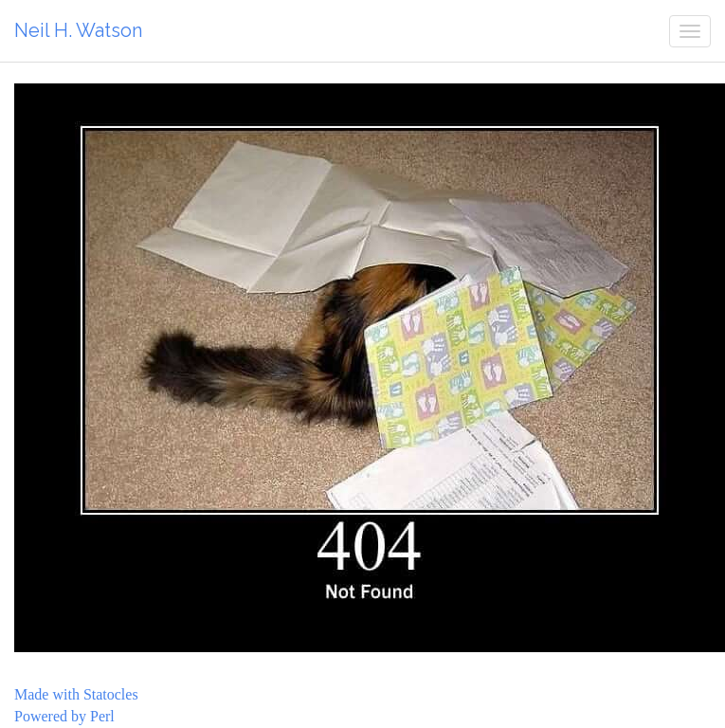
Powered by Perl (64, 716)
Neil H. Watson (78, 30)
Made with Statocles (76, 694)
